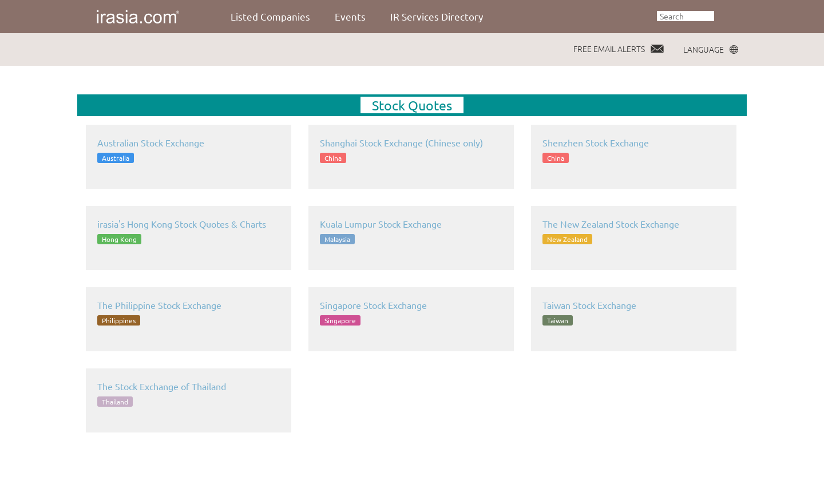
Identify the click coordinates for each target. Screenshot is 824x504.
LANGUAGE (704, 49)
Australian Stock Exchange (151, 142)
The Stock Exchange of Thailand (162, 386)
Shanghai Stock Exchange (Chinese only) (401, 142)
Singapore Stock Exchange (373, 305)
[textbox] (686, 16)
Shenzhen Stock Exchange (596, 142)
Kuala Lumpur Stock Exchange (381, 224)
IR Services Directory (437, 16)
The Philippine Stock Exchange (159, 305)
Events (350, 16)
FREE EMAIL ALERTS (609, 49)
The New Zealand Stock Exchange (611, 224)
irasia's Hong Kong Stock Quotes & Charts (182, 224)
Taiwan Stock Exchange (589, 305)
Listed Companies (270, 16)
